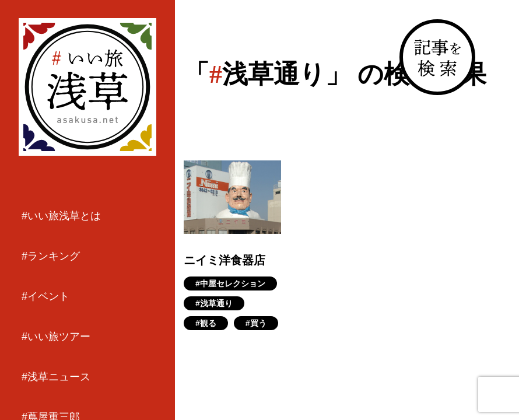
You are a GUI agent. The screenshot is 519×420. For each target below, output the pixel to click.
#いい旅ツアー (56, 337)
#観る (206, 323)
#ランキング (51, 256)
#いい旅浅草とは (61, 216)
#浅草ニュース (56, 377)
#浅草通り (214, 303)
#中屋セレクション (230, 283)
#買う (256, 323)
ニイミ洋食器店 (225, 260)
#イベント (45, 296)
